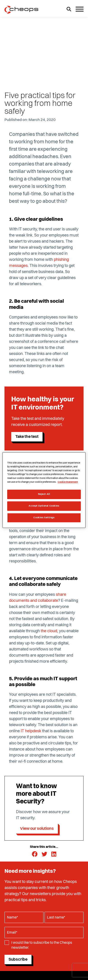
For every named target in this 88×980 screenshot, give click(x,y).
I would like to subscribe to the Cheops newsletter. (42, 945)
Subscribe (18, 960)
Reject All (44, 494)
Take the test (27, 437)
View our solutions (37, 829)
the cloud (49, 631)
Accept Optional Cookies (44, 506)
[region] (44, 490)
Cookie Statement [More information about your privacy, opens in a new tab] (68, 482)
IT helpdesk (31, 731)
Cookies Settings (44, 518)
